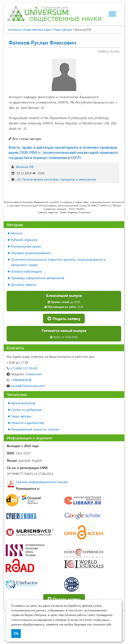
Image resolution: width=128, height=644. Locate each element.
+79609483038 (19, 380)
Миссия (17, 233)
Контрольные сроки (26, 246)
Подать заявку (64, 318)
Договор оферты (24, 284)
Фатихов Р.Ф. (25, 167)
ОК (16, 634)
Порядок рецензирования (31, 253)
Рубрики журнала (24, 240)
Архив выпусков (23, 403)
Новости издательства (28, 423)
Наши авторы (21, 416)
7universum (24, 374)
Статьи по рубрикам (26, 409)
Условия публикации (27, 271)
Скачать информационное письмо (42, 482)
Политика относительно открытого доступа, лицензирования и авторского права (58, 262)
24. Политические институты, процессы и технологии (56, 179)
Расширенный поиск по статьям (35, 429)
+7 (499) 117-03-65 (22, 368)
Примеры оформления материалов (38, 278)
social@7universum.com (26, 386)
